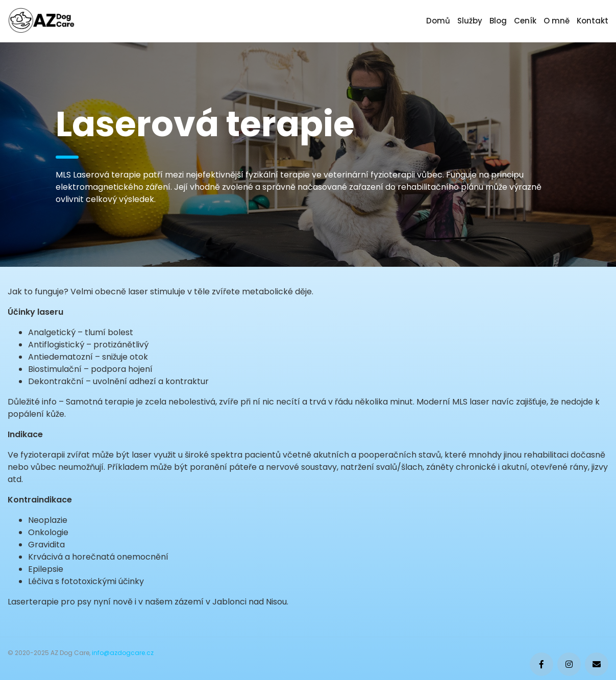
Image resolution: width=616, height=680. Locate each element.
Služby (470, 21)
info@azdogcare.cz (123, 653)
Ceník (525, 21)
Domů (438, 21)
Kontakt (593, 21)
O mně (557, 21)
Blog (498, 21)
